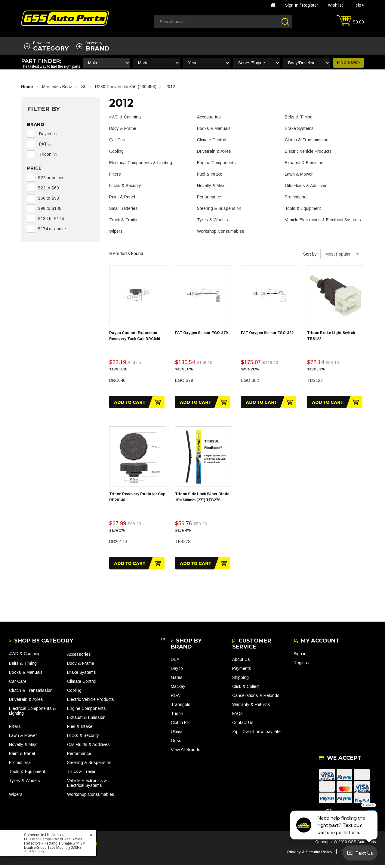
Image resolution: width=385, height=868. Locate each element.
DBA (175, 662)
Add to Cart (137, 402)
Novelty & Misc (211, 186)
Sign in (292, 5)
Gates (177, 680)
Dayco (177, 671)
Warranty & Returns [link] (251, 707)
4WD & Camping (125, 117)
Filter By (43, 109)
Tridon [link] (48, 154)
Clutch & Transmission (307, 140)
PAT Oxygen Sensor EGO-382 (267, 333)
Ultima (177, 735)
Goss (176, 744)
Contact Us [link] (243, 725)
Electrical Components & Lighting (141, 163)
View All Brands (186, 753)
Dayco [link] (47, 134)
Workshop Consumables (221, 231)
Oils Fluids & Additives (306, 186)
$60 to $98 (48, 198)
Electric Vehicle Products (308, 151)
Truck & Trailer (123, 220)
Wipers (116, 231)
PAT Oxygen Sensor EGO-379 (201, 333)
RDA (175, 698)
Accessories (209, 117)
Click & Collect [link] (246, 689)
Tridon (177, 716)
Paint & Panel (122, 197)
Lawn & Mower (299, 174)
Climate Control (212, 140)
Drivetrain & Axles (214, 151)
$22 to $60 (48, 188)
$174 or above (52, 229)
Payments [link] (242, 671)
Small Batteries (123, 208)
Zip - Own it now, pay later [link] (257, 735)
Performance (209, 197)
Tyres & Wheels (213, 220)
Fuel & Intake (210, 174)
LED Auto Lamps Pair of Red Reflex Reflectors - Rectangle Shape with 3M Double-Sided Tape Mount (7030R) (55, 843)
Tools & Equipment (303, 208)
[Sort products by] (342, 254)
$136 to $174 (51, 219)
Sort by (310, 254)
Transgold (181, 707)
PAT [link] (45, 144)
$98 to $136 (50, 208)
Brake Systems (299, 128)
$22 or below (50, 178)
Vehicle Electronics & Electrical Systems (323, 220)
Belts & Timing (299, 117)
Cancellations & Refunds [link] (256, 698)
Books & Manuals (214, 128)
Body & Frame (123, 128)
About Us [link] (241, 662)
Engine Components (216, 163)
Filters (115, 174)
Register (310, 5)
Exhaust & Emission (304, 163)
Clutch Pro (181, 725)
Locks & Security (125, 186)
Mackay (178, 689)
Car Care (118, 140)
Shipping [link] (240, 680)
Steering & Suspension (219, 208)
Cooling (116, 151)
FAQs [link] (237, 716)
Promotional (296, 197)
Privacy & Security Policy (310, 855)
